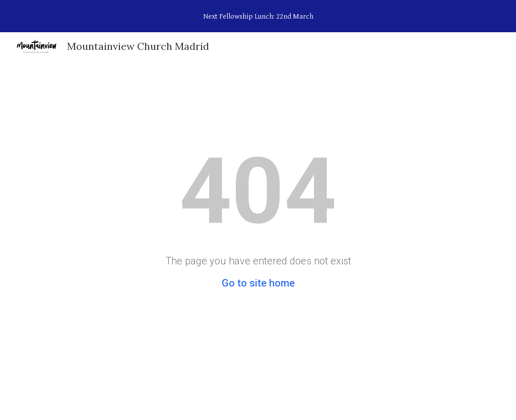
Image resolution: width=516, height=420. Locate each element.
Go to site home (258, 283)
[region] (258, 16)
